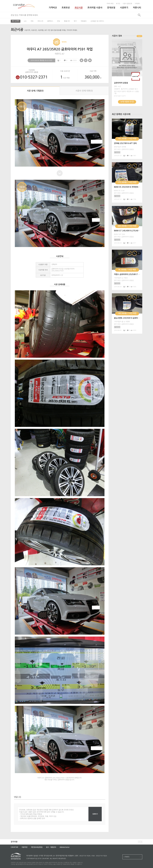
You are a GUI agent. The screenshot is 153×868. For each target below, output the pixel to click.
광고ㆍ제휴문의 (51, 847)
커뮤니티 (137, 8)
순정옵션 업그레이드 (97, 21)
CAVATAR (14, 847)
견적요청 (111, 8)
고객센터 (137, 4)
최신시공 (79, 8)
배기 (75, 21)
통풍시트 (67, 21)
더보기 (139, 36)
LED (25, 21)
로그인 (118, 4)
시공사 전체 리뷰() (84, 91)
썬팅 (32, 21)
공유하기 (86, 60)
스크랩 (82, 60)
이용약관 (25, 847)
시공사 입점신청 (127, 4)
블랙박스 (50, 21)
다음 (141, 842)
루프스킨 (40, 21)
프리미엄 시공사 (95, 8)
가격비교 (53, 8)
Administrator (65, 847)
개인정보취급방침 (37, 847)
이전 (139, 842)
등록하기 (95, 814)
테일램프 (84, 21)
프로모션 (66, 8)
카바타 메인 (110, 4)
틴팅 (59, 21)
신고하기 (90, 60)
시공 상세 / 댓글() (35, 91)
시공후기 (124, 8)
